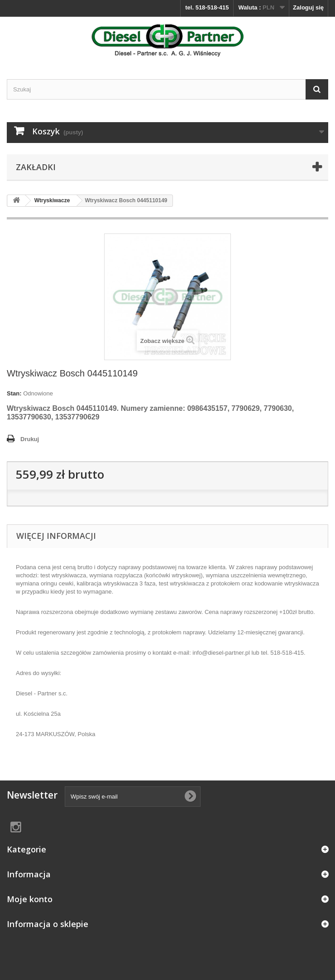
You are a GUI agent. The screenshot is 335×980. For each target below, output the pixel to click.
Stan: (14, 393)
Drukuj (30, 439)
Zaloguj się (308, 7)
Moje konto (30, 899)
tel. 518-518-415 (207, 7)
